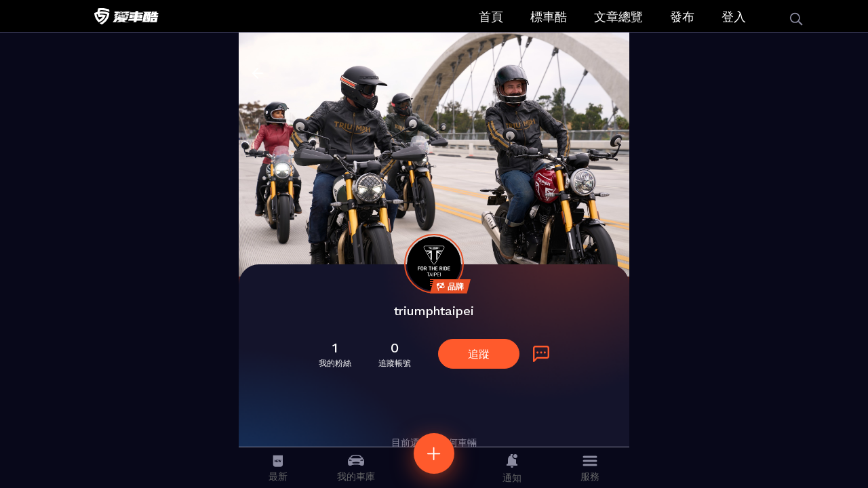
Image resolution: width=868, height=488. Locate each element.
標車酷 (549, 17)
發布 (682, 17)
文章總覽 (618, 17)
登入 (734, 17)
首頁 (491, 17)
